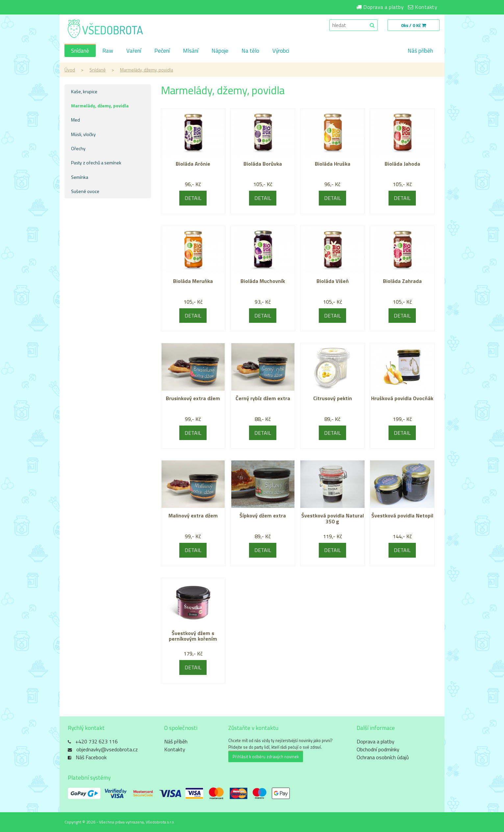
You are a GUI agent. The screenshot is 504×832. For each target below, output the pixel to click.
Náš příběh (420, 51)
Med (76, 120)
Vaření (134, 51)
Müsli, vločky (83, 134)
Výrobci (281, 51)
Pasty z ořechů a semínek (96, 163)
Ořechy (78, 148)
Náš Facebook (91, 757)
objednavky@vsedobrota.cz (107, 749)
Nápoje (220, 51)
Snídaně (80, 51)
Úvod (70, 70)
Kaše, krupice (84, 91)
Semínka (80, 177)
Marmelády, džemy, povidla (147, 70)
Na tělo (250, 51)
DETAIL (193, 198)
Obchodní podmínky (378, 749)
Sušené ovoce (85, 191)
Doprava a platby (383, 7)
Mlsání (191, 51)
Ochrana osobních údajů (383, 757)
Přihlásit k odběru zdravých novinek (266, 757)
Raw (108, 51)
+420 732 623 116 (97, 741)
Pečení (162, 51)
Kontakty (426, 7)
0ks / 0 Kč (414, 25)
